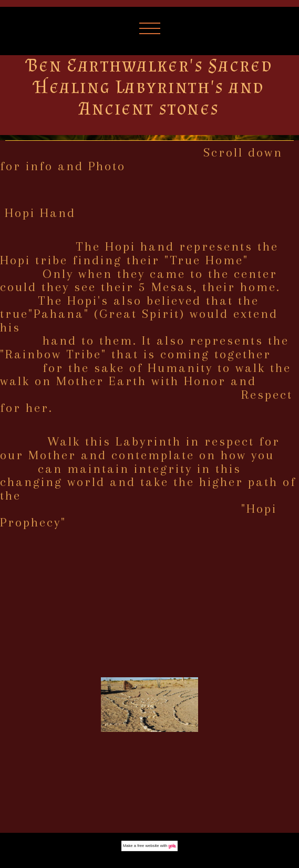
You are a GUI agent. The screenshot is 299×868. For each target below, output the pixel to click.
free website (148, 846)
